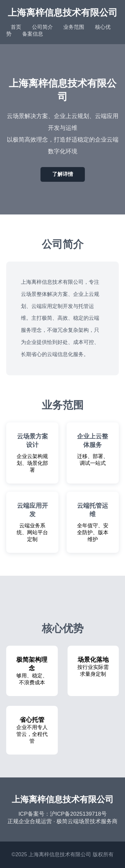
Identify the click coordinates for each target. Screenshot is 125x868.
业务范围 (74, 27)
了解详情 (63, 174)
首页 (16, 27)
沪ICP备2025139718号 (78, 814)
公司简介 (42, 27)
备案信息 (33, 34)
